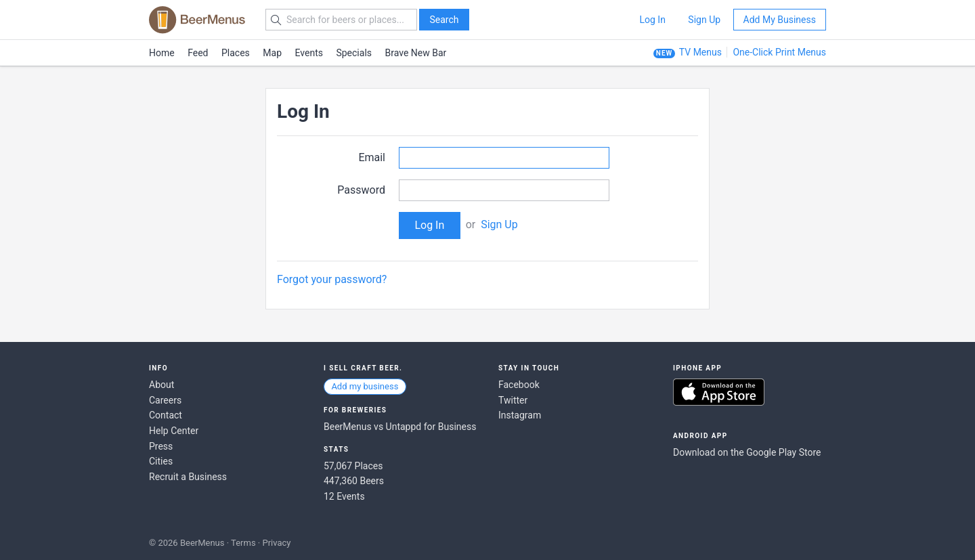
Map (272, 53)
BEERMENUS (197, 20)
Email (372, 157)
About (161, 385)
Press (161, 446)
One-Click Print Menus (779, 52)
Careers (165, 400)
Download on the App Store (719, 392)
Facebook (519, 385)
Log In (652, 20)
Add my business (365, 386)
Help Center (174, 431)
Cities (161, 461)
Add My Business (780, 20)
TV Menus (700, 52)
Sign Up (704, 20)
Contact (166, 415)
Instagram (520, 415)
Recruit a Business (188, 477)
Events (309, 53)
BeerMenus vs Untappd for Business (400, 427)
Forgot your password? (332, 279)
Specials (354, 53)
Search (444, 20)
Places (236, 53)
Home (162, 53)
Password (361, 190)
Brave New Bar (416, 53)
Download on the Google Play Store (747, 452)
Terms (243, 543)
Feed (198, 53)
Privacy (276, 543)
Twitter (513, 400)
